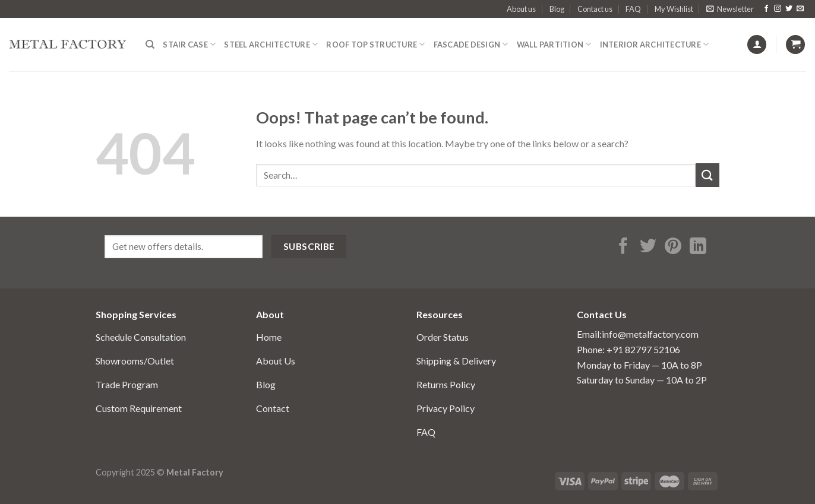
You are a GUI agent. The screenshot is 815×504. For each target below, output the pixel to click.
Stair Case (189, 44)
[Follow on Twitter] (789, 9)
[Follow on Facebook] (766, 9)
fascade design (471, 44)
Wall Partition (554, 44)
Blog (557, 9)
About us (521, 9)
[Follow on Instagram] (778, 9)
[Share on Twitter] (648, 247)
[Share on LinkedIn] (698, 247)
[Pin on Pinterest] (673, 247)
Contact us (595, 9)
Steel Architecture (271, 44)
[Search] (150, 45)
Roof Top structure (375, 44)
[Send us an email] (800, 9)
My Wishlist (674, 9)
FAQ (633, 9)
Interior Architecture (655, 44)
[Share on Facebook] (623, 247)
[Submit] (707, 175)
